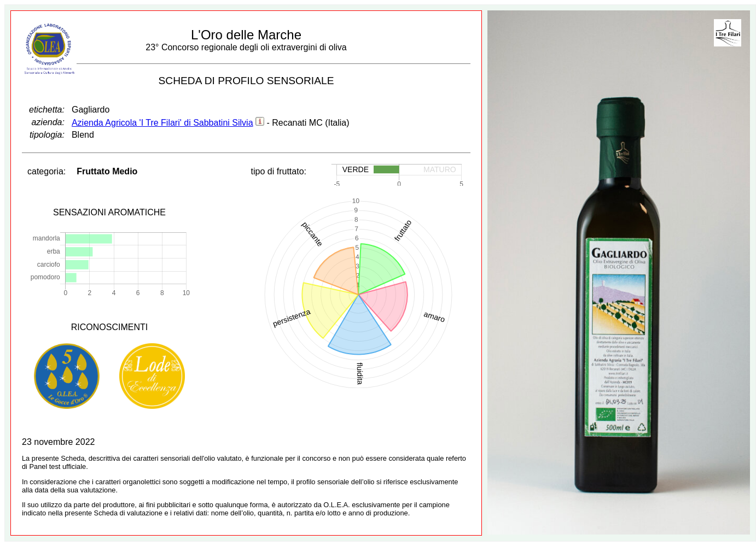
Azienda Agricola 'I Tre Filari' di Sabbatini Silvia (162, 123)
